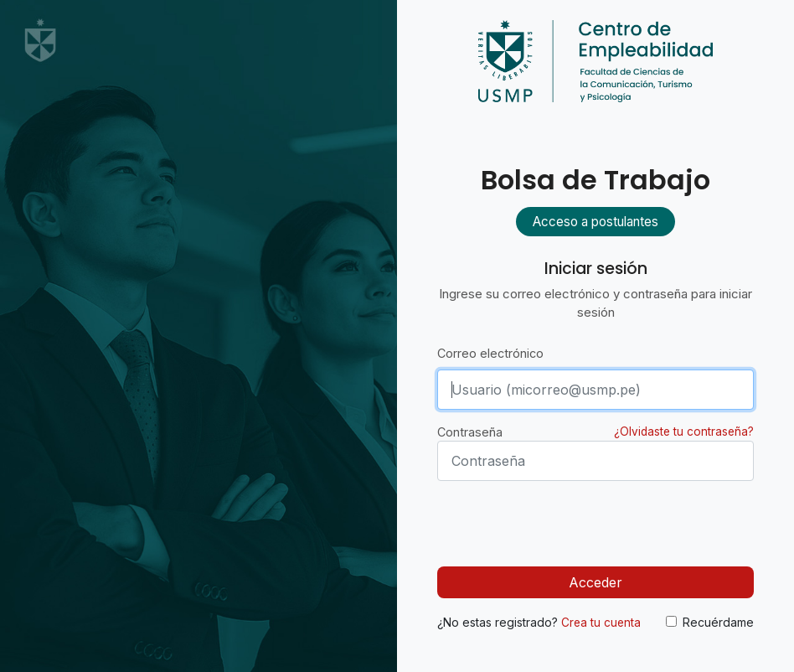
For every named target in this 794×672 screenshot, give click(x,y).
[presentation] (565, 520)
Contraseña (470, 432)
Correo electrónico (490, 353)
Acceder (595, 582)
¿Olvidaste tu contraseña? (684, 432)
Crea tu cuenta (601, 623)
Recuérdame (718, 622)
